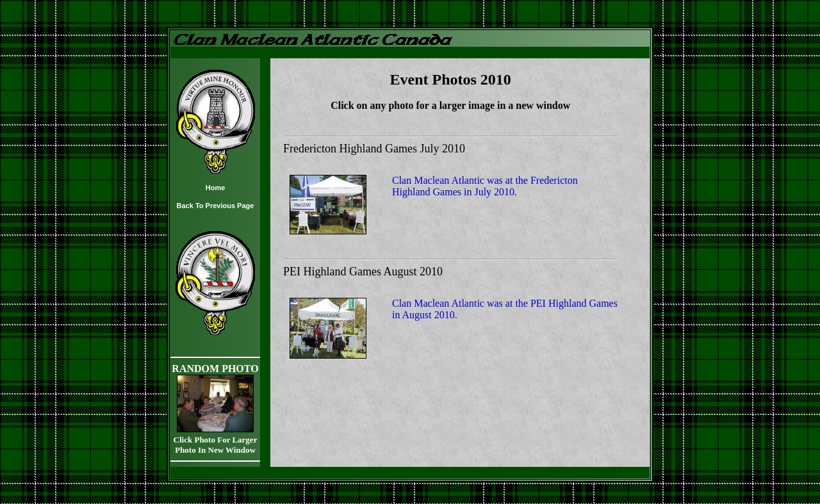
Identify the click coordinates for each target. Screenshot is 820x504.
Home (216, 188)
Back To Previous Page (216, 206)
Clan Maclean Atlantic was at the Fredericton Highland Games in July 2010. (485, 186)
